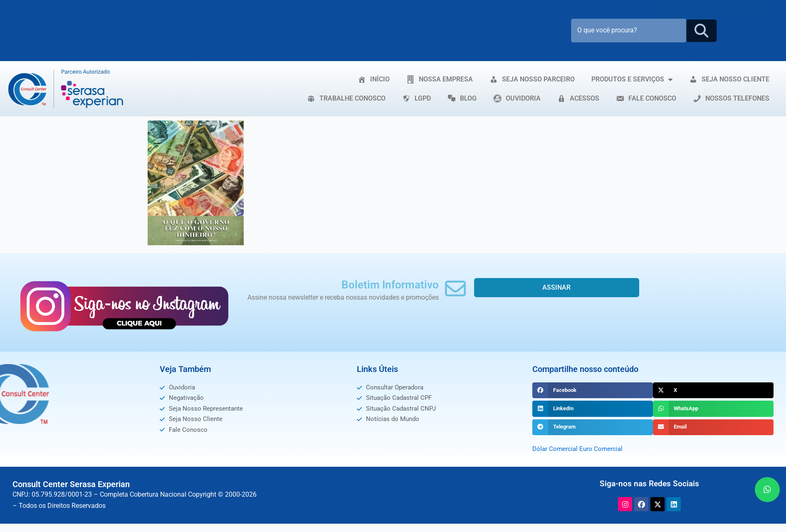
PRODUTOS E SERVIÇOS (632, 79)
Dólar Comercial (556, 449)
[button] (593, 390)
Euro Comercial (603, 449)
